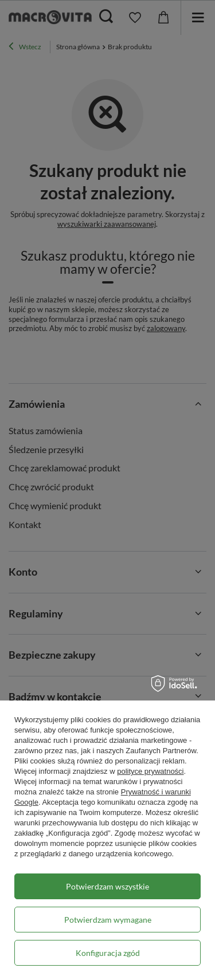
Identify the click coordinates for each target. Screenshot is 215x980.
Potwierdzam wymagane (108, 920)
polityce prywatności (150, 771)
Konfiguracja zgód (108, 953)
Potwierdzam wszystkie (107, 886)
